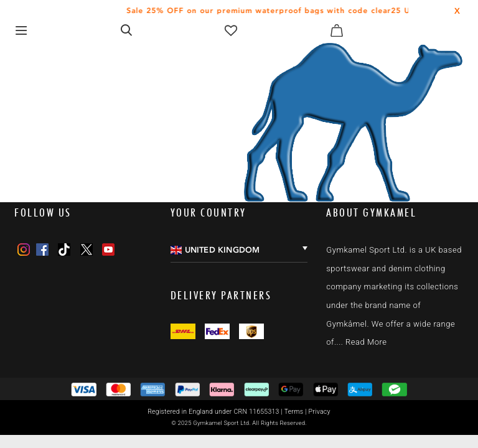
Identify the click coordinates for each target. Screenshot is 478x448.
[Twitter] (87, 250)
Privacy (320, 412)
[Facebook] (42, 250)
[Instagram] (24, 250)
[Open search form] (126, 30)
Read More (366, 342)
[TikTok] (64, 250)
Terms (294, 412)
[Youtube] (108, 250)
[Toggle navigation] (21, 30)
